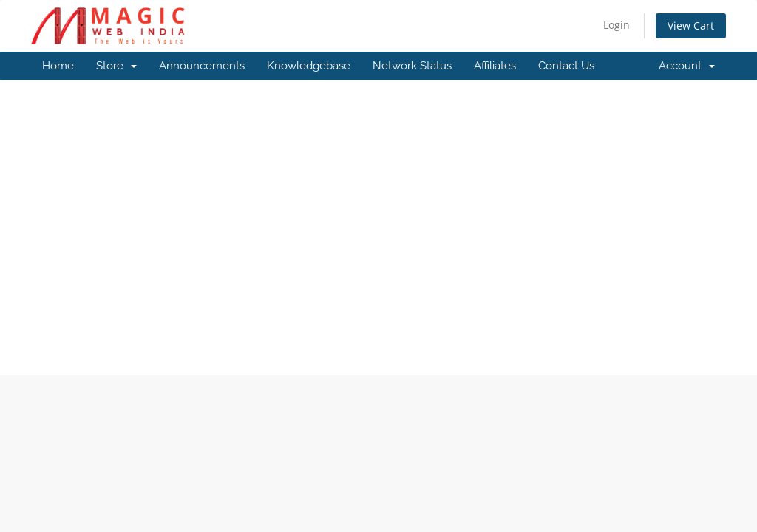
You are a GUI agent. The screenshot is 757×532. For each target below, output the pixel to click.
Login (617, 25)
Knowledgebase (309, 66)
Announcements (202, 66)
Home (58, 66)
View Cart (691, 25)
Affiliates (495, 66)
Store (116, 66)
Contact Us (566, 66)
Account (687, 66)
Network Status (412, 66)
